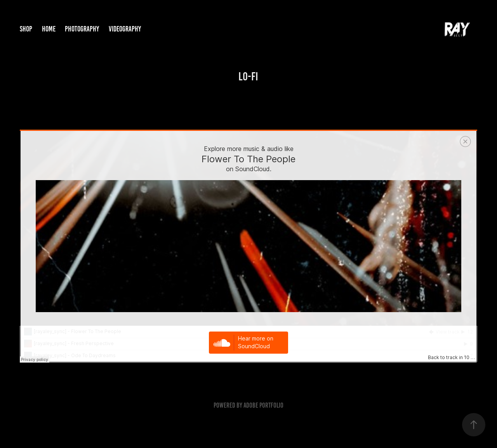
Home (49, 29)
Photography (82, 29)
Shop (26, 29)
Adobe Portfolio (263, 405)
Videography (125, 29)
